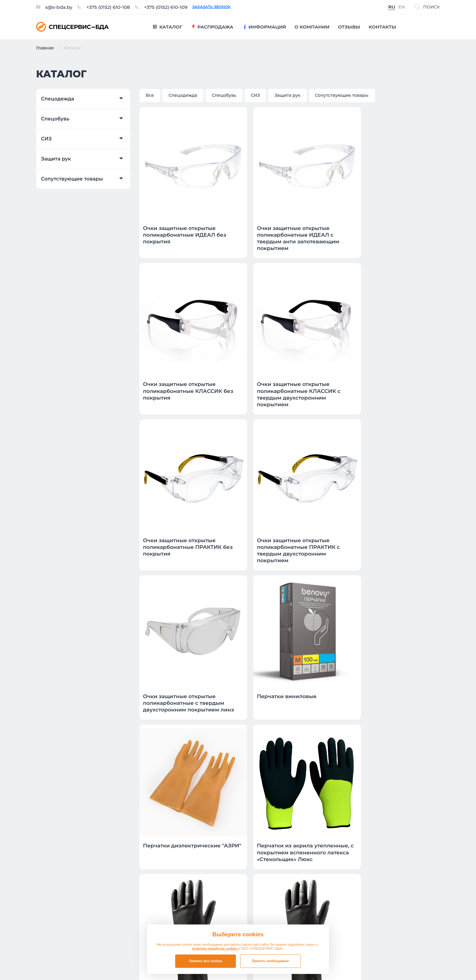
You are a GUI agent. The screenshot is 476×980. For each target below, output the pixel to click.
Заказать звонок (216, 7)
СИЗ (46, 139)
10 (363, 741)
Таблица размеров (380, 856)
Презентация (374, 842)
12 (391, 741)
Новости (367, 869)
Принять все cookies (206, 961)
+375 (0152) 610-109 (170, 7)
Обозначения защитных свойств (398, 882)
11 (377, 741)
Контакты (176, 856)
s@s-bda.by (59, 7)
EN (402, 7)
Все (150, 95)
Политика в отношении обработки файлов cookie (389, 963)
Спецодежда (58, 99)
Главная (45, 48)
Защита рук (56, 159)
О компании (179, 869)
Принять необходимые (270, 961)
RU (392, 7)
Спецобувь (55, 119)
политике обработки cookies (215, 948)
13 (406, 741)
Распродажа (265, 842)
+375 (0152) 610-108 (110, 7)
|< (270, 741)
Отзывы (174, 842)
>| (434, 741)
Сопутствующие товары (72, 179)
